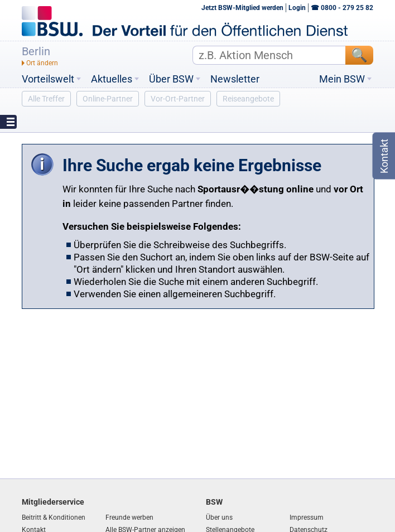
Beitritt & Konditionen (54, 518)
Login (297, 8)
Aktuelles (112, 79)
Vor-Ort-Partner (178, 99)
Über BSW (171, 79)
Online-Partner (108, 99)
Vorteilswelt (48, 79)
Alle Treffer (46, 99)
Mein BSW (342, 79)
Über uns (219, 518)
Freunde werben (129, 518)
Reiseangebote (248, 99)
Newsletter (235, 79)
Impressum (307, 518)
